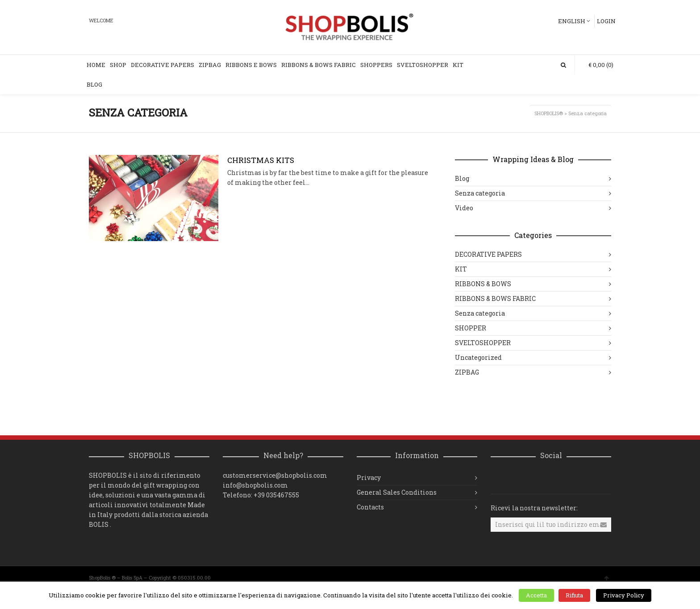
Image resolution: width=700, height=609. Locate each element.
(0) (596, 65)
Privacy (369, 478)
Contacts (370, 507)
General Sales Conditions (397, 492)
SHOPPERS (376, 65)
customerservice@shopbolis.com (275, 475)
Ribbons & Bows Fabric (319, 65)
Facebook (517, 478)
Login (606, 21)
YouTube (557, 478)
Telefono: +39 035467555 (261, 495)
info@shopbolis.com (255, 485)
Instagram (498, 478)
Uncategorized (478, 357)
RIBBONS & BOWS (483, 284)
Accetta (536, 595)
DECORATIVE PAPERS (162, 65)
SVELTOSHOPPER (423, 65)
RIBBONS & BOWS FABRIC (495, 298)
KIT (458, 65)
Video (464, 208)
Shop (118, 65)
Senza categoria (480, 193)
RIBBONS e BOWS (251, 65)
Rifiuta (574, 595)
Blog (94, 84)
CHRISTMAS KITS (261, 160)
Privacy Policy (624, 595)
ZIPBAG (210, 65)
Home (96, 65)
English (572, 21)
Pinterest (576, 478)
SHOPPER (471, 328)
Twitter (537, 478)
